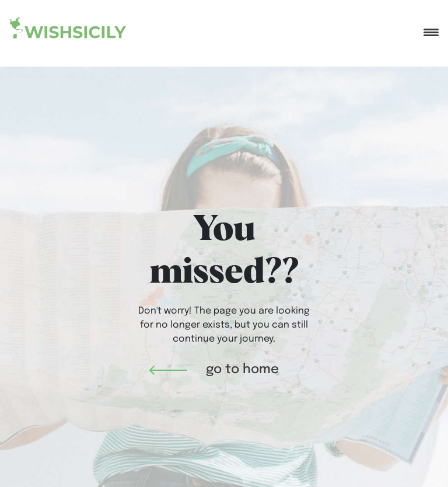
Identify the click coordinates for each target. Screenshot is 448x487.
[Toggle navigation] (431, 27)
